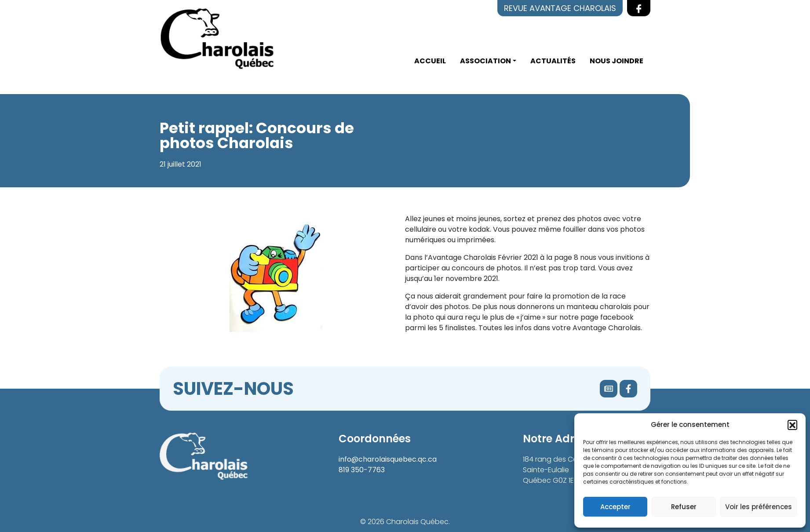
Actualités (553, 61)
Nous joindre (617, 61)
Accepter (615, 507)
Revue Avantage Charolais (560, 8)
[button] (792, 425)
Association (485, 61)
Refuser (684, 507)
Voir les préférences (759, 507)
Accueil (430, 61)
